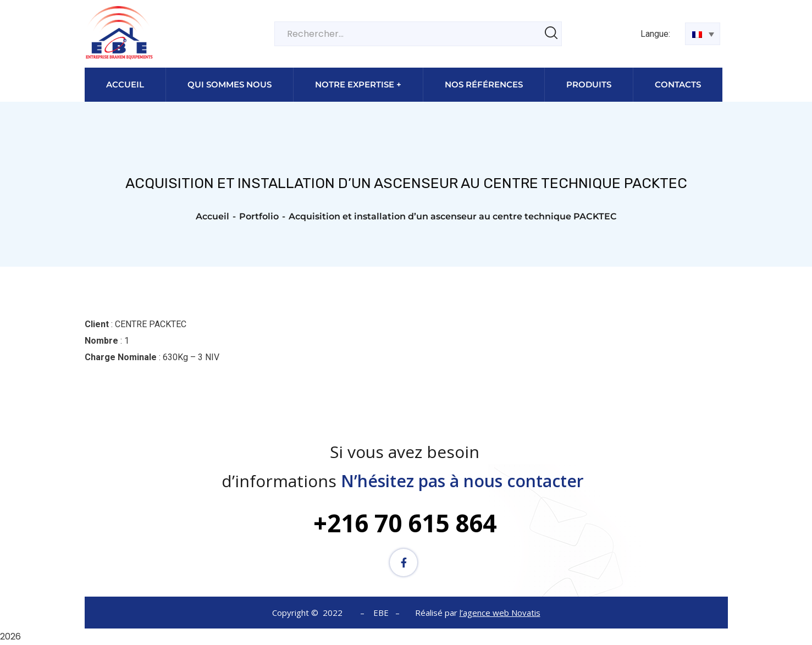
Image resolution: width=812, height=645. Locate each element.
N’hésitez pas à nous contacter (465, 481)
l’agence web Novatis (500, 613)
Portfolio (259, 216)
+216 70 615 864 (405, 523)
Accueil (212, 216)
